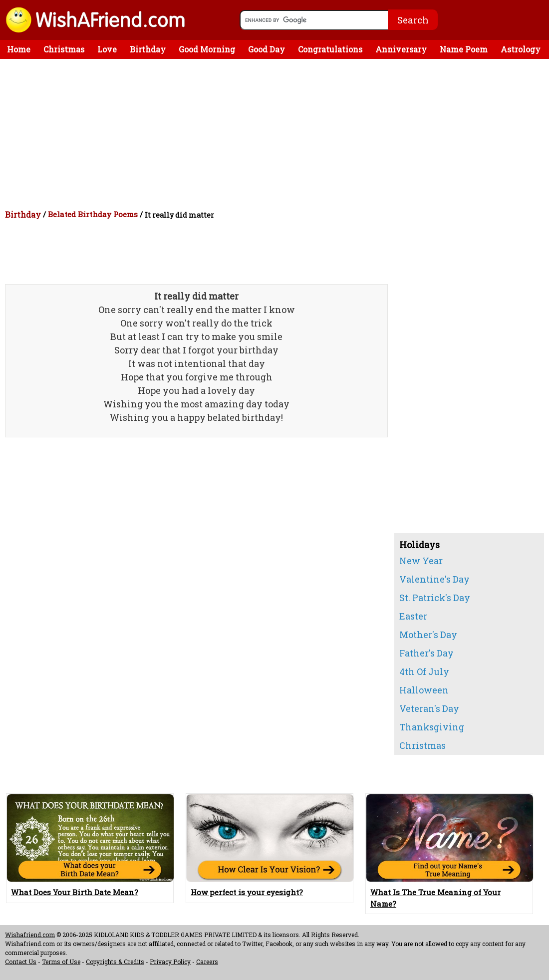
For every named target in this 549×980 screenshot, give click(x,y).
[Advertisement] (277, 134)
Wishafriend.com (30, 935)
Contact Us (21, 962)
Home (19, 49)
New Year (421, 561)
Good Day (267, 49)
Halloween (424, 690)
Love (107, 49)
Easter (413, 616)
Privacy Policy (170, 962)
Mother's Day (428, 635)
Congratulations (330, 49)
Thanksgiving (432, 727)
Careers (207, 962)
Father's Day (426, 653)
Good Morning (207, 49)
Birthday (148, 49)
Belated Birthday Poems (93, 214)
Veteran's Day (429, 708)
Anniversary (401, 49)
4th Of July (424, 671)
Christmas (64, 49)
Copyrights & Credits (115, 962)
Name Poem (464, 49)
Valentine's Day (434, 579)
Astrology (521, 49)
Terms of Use (61, 962)
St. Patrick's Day (435, 598)
